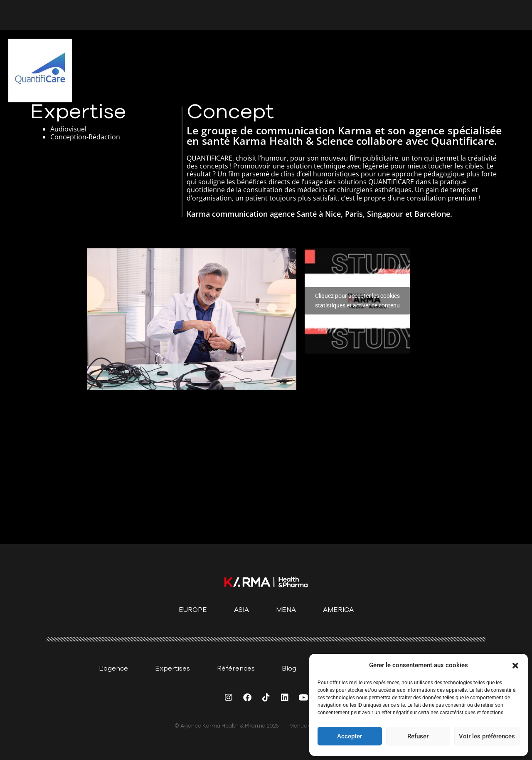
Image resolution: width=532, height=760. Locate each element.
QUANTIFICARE (392, 182)
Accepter (350, 736)
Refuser (418, 736)
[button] (515, 666)
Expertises (172, 668)
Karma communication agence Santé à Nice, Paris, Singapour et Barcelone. (319, 214)
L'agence (113, 668)
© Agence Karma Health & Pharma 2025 (227, 726)
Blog (289, 668)
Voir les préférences (487, 736)
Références (236, 668)
